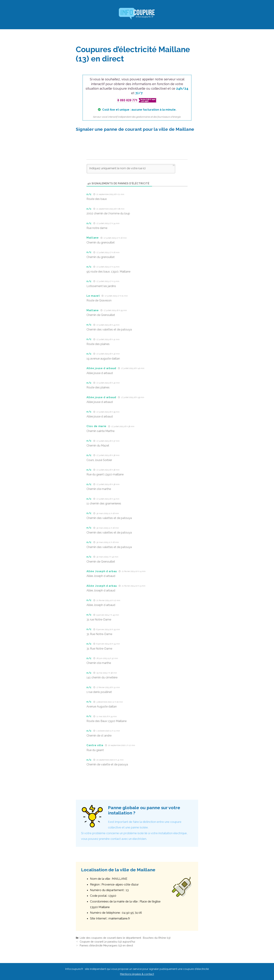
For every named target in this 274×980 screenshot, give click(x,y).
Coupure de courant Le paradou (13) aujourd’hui (107, 942)
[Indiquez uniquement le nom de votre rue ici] (131, 169)
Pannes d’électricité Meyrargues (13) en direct (106, 945)
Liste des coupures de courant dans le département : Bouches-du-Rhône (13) (125, 938)
